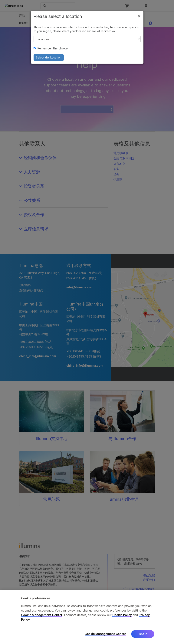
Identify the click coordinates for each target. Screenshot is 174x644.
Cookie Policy (122, 615)
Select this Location (49, 58)
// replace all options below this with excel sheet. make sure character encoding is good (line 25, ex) (87, 40)
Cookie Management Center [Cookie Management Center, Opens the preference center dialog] (105, 634)
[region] (87, 617)
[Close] (139, 17)
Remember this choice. (51, 49)
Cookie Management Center (42, 615)
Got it (143, 634)
